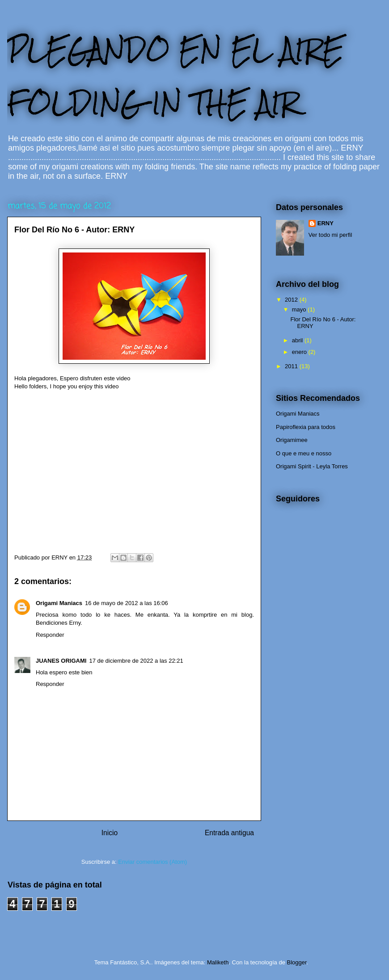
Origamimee (292, 440)
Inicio (110, 833)
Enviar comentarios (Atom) (152, 862)
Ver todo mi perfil (330, 235)
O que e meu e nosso (304, 453)
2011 (292, 366)
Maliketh (218, 962)
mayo (300, 309)
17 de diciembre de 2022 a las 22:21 (136, 661)
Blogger (296, 962)
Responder (50, 635)
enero (300, 352)
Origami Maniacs (59, 603)
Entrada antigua (229, 833)
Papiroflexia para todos (306, 427)
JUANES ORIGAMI (61, 661)
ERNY (326, 223)
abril (298, 340)
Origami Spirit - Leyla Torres (312, 466)
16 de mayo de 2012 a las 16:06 (127, 603)
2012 (292, 300)
